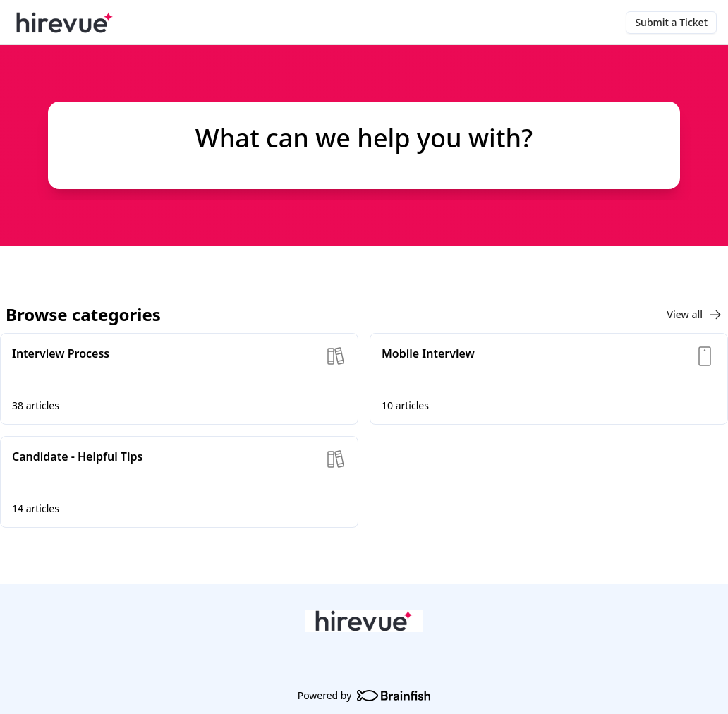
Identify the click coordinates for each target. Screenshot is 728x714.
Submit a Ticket (671, 22)
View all (694, 315)
